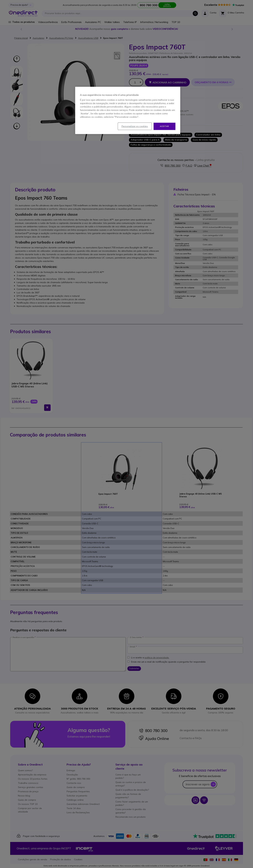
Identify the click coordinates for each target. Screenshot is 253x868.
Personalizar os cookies (135, 126)
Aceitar (164, 126)
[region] (128, 110)
